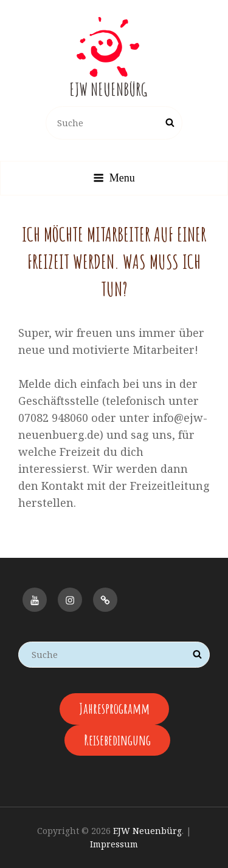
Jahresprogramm (114, 708)
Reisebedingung (117, 740)
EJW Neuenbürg (108, 90)
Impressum (114, 844)
